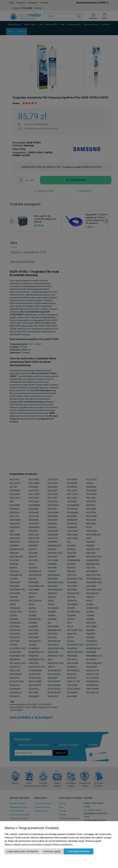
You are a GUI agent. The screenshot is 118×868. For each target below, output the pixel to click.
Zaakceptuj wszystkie (79, 851)
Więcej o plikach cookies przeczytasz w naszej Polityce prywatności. (39, 844)
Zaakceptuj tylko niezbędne (23, 851)
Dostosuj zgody (52, 851)
